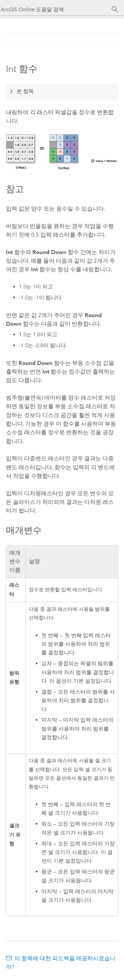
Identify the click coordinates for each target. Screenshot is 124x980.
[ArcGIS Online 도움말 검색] (56, 9)
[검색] (115, 10)
